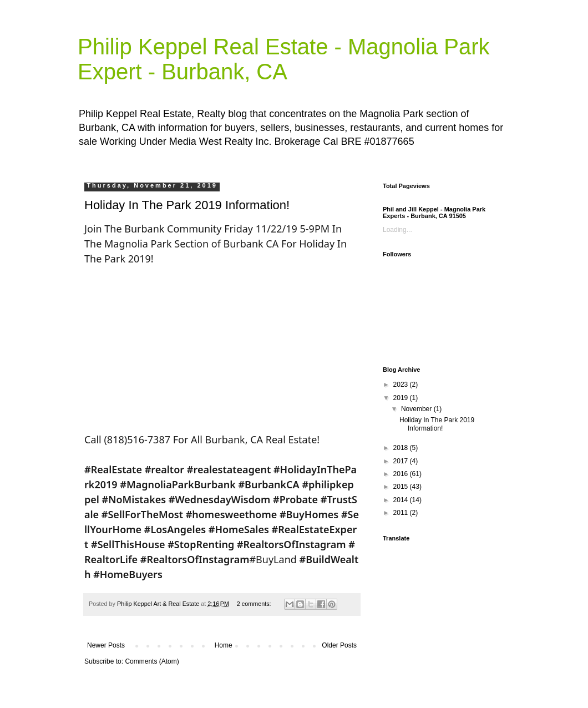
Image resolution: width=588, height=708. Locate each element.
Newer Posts (106, 645)
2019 (402, 398)
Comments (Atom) (152, 661)
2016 (402, 474)
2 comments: (255, 604)
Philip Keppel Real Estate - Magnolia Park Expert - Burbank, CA (284, 59)
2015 (402, 487)
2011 (402, 513)
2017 (402, 461)
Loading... (397, 230)
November (417, 409)
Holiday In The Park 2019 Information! (187, 205)
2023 (402, 385)
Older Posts (339, 645)
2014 (402, 500)
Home (224, 645)
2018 (402, 448)
